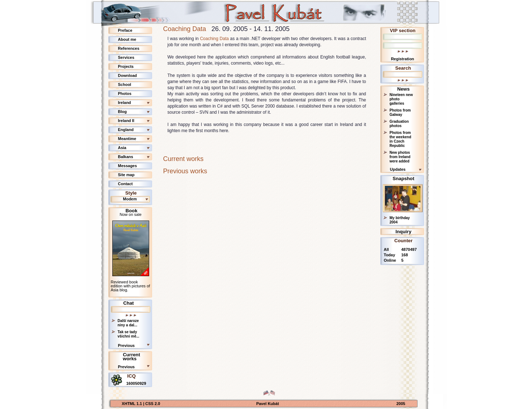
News (403, 89)
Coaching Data (185, 29)
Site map (126, 175)
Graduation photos (399, 124)
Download (128, 75)
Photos (125, 93)
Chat (128, 303)
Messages (128, 166)
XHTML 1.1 (132, 404)
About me (127, 39)
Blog (122, 112)
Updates (398, 169)
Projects (126, 66)
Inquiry (403, 232)
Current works (131, 357)
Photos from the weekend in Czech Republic (401, 139)
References (129, 48)
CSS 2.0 (153, 404)
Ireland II (126, 121)
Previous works (185, 171)
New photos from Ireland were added (400, 157)
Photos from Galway (400, 112)
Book (132, 211)
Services (126, 57)
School (125, 84)
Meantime (127, 139)
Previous (126, 345)
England (126, 130)
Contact (126, 184)
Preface (125, 30)
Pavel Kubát (267, 404)
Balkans (126, 157)
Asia (122, 148)
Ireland (125, 103)
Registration (402, 59)
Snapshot (403, 179)
